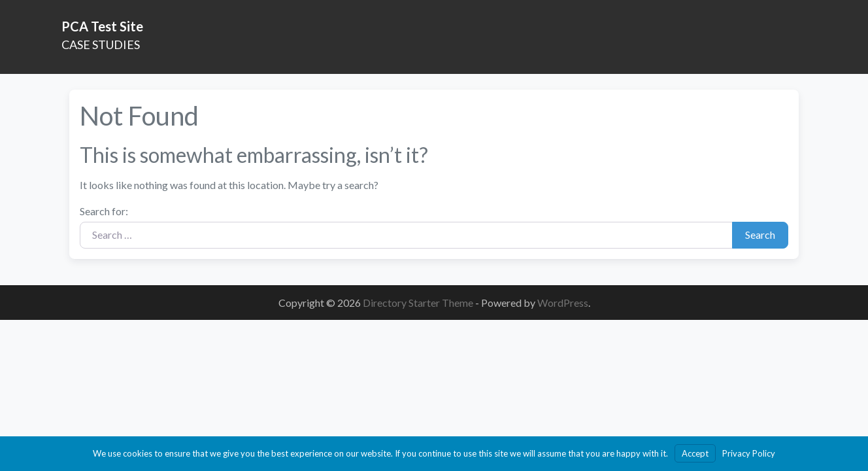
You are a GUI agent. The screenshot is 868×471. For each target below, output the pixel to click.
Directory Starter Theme (419, 303)
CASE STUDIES (101, 44)
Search (760, 235)
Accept (695, 453)
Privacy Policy (749, 453)
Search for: (104, 211)
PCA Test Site (102, 26)
